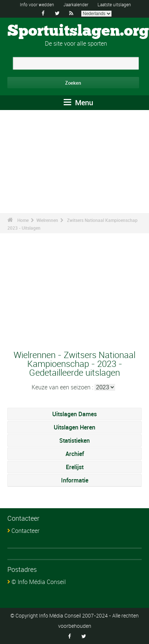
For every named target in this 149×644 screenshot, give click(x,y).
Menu (78, 102)
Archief (75, 454)
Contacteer (25, 531)
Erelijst (75, 467)
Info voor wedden (37, 4)
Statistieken (74, 440)
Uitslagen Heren (74, 427)
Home (23, 220)
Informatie (75, 480)
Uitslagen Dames (74, 414)
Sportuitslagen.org (78, 31)
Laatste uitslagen (114, 4)
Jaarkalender (76, 4)
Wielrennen (47, 220)
